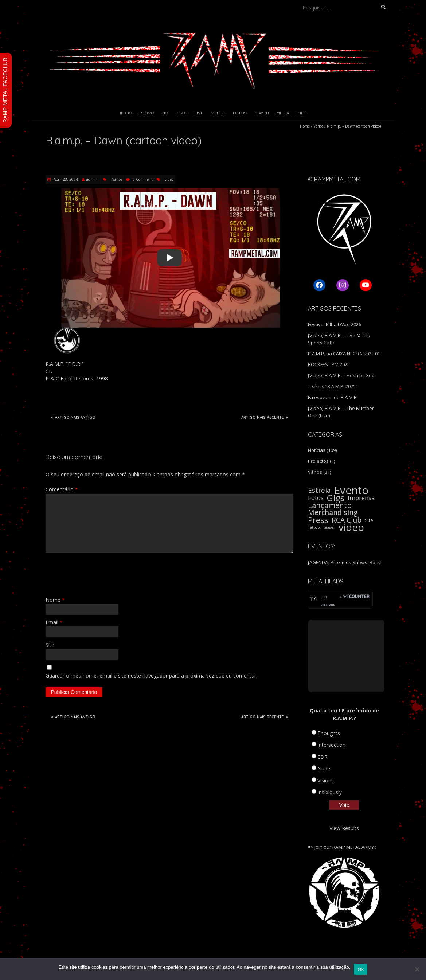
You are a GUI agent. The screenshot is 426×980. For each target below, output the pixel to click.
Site (50, 645)
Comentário (62, 489)
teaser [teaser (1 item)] (329, 527)
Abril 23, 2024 (65, 179)
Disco (181, 113)
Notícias (317, 450)
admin (92, 179)
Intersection (331, 745)
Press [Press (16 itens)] (318, 520)
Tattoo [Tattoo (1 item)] (314, 527)
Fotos (240, 113)
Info (302, 113)
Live (199, 113)
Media (283, 113)
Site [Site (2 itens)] (369, 520)
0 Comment (143, 179)
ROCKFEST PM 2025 (329, 364)
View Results (344, 828)
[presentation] (101, 574)
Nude (324, 768)
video (169, 179)
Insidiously (330, 792)
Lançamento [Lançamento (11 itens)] (330, 505)
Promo (147, 113)
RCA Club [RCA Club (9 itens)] (347, 520)
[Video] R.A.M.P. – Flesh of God (341, 375)
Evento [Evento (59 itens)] (351, 490)
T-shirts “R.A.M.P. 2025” (333, 386)
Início (126, 113)
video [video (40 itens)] (351, 527)
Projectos (318, 461)
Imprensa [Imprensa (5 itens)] (361, 498)
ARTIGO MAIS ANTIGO (73, 417)
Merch (218, 113)
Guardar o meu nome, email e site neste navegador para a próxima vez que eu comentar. (151, 676)
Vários (318, 126)
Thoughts (329, 733)
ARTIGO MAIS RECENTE (265, 417)
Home (305, 126)
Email (54, 622)
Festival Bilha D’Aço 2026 (335, 324)
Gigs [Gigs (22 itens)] (336, 498)
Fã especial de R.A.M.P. (333, 397)
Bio (165, 113)
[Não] (417, 969)
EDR (323, 757)
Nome (55, 600)
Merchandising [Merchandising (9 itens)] (333, 512)
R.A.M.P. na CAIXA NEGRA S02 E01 (344, 354)
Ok (361, 969)
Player (261, 113)
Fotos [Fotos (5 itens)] (316, 498)
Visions (326, 780)
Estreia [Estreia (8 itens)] (319, 490)
